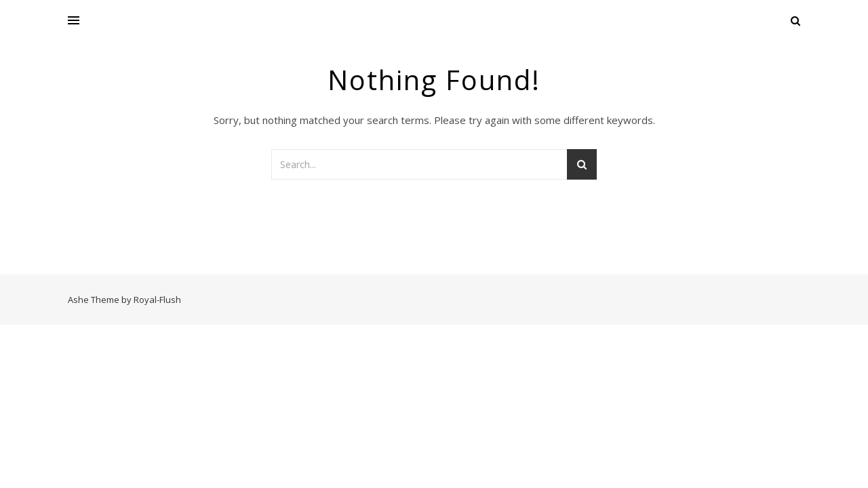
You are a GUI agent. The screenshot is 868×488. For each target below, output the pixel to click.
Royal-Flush (157, 300)
